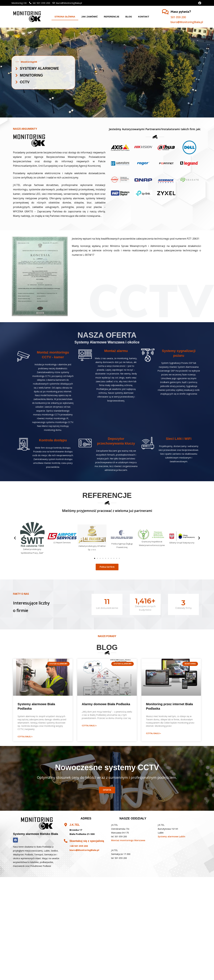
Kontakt (144, 17)
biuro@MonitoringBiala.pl (187, 22)
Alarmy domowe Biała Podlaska (106, 704)
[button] (95, 558)
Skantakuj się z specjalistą (87, 841)
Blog (129, 17)
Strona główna (65, 17)
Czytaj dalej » (25, 737)
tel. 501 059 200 (119, 836)
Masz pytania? (181, 12)
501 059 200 (178, 17)
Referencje (112, 17)
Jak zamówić (90, 17)
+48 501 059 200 (79, 846)
